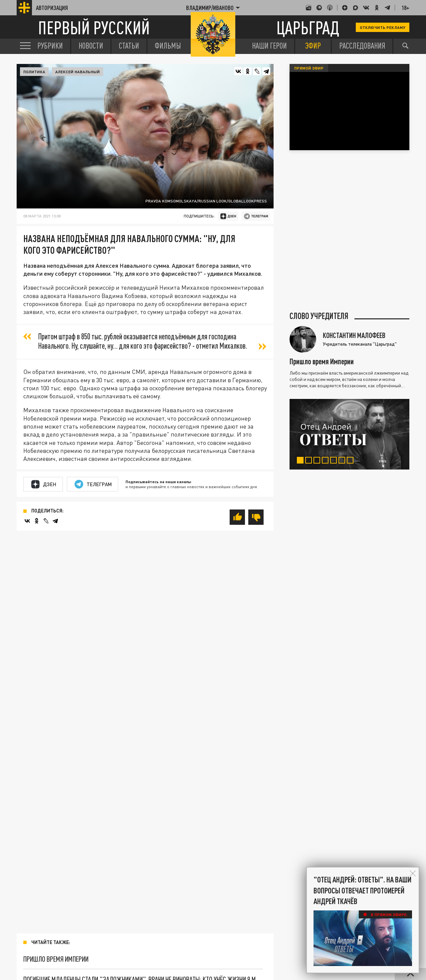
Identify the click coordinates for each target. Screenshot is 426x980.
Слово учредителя (319, 316)
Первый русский (94, 27)
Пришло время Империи (56, 959)
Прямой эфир (309, 68)
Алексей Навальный (78, 72)
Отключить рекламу (383, 27)
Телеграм (93, 484)
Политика (34, 72)
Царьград (308, 27)
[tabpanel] (349, 434)
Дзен (44, 484)
